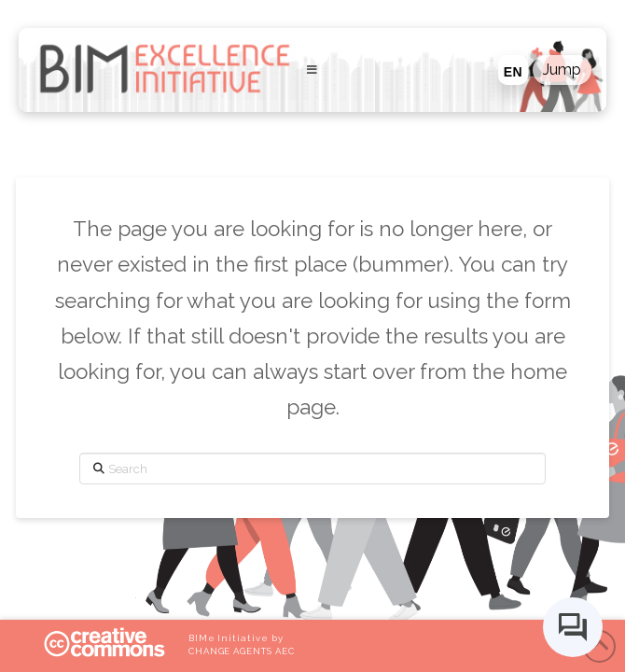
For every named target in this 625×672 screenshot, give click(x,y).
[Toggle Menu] (312, 70)
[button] (562, 70)
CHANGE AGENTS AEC (242, 651)
